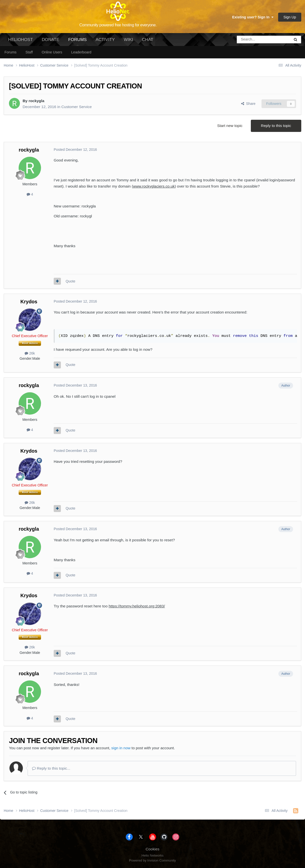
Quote (70, 281)
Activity (105, 39)
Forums (77, 41)
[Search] (251, 39)
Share (248, 104)
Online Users (52, 52)
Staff (29, 52)
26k (30, 353)
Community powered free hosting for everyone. (118, 25)
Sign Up (290, 17)
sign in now (121, 748)
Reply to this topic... (51, 768)
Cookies (153, 849)
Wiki (128, 39)
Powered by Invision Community (152, 860)
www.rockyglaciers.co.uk (154, 186)
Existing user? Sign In (253, 17)
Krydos (29, 302)
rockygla (36, 101)
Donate (50, 39)
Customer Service (77, 107)
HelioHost (21, 39)
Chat (148, 39)
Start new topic (230, 126)
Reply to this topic (276, 126)
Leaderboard (81, 52)
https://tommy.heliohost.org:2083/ (137, 606)
